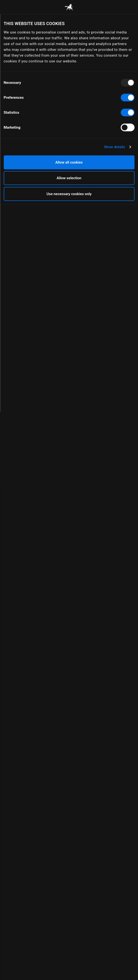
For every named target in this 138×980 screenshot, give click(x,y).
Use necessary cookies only (69, 194)
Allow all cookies (69, 162)
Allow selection (69, 178)
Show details (114, 147)
